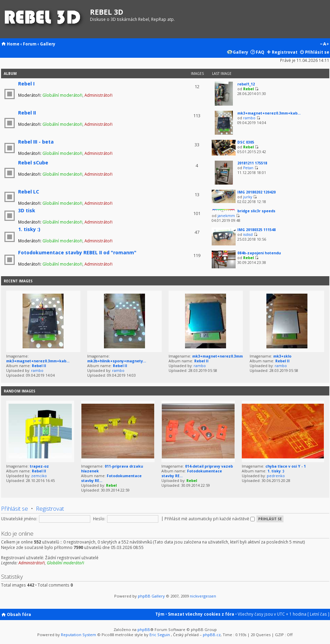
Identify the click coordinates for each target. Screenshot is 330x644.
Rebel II (27, 113)
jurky (248, 197)
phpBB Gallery (151, 596)
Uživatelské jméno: (19, 519)
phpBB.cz (212, 635)
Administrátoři (98, 95)
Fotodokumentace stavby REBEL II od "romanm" (77, 252)
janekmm (226, 216)
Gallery (48, 44)
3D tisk (27, 210)
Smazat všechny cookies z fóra (201, 614)
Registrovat (285, 52)
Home (13, 44)
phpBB (144, 629)
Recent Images (18, 281)
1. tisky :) (29, 229)
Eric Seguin (160, 635)
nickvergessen (203, 596)
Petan (248, 168)
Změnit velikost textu (324, 44)
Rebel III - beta (36, 142)
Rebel (248, 89)
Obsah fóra (19, 614)
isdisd (248, 234)
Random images (19, 391)
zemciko (39, 476)
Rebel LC (29, 192)
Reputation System (78, 635)
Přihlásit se (317, 52)
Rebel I (26, 84)
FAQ (260, 52)
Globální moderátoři (62, 95)
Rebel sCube (33, 163)
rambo (249, 118)
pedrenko (276, 476)
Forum (30, 44)
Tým (160, 614)
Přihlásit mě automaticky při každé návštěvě (210, 519)
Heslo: (99, 519)
